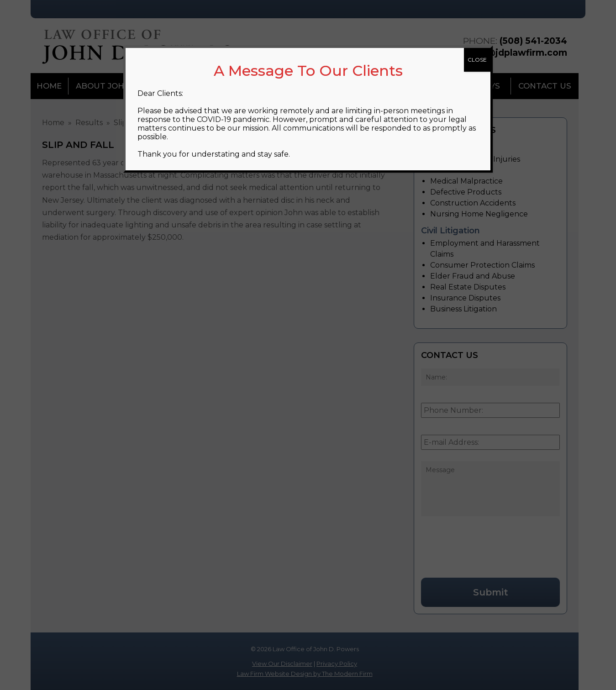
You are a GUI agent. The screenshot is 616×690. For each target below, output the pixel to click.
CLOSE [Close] (477, 60)
